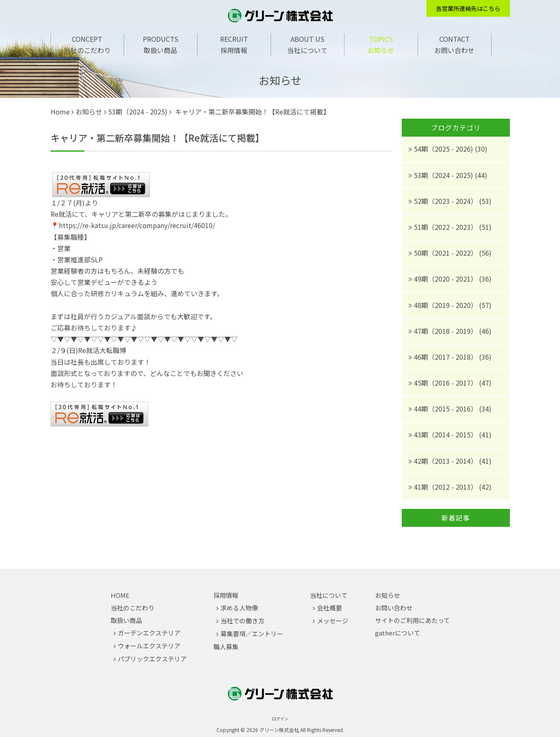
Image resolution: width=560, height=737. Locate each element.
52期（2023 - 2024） (446, 201)
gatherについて (398, 633)
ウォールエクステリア (149, 646)
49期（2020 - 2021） (446, 279)
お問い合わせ (454, 50)
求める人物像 (239, 608)
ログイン (280, 718)
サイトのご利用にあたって (412, 620)
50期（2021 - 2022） (446, 253)
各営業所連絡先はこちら (468, 8)
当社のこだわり (87, 50)
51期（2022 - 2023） (446, 227)
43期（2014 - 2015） (446, 435)
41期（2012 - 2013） (446, 487)
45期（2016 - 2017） (446, 383)
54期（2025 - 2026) (444, 149)
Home (60, 112)
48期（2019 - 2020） (446, 305)
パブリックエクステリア (152, 659)
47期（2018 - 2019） (446, 331)
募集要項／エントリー (252, 634)
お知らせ (381, 50)
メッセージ (333, 621)
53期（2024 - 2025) (138, 112)
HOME (120, 595)
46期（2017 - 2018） (446, 357)
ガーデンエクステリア (149, 633)
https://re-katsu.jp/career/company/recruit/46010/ (137, 225)
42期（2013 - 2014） (446, 461)
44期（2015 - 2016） (446, 409)
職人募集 (226, 647)
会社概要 (329, 608)
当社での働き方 (242, 621)
